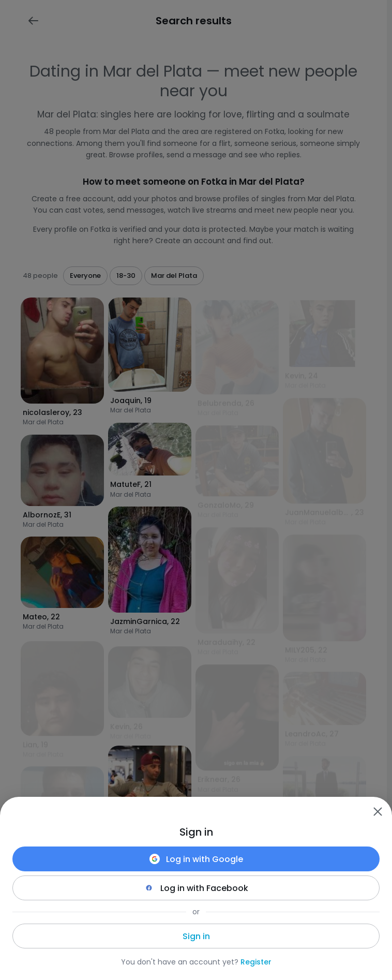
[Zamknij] (378, 811)
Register (256, 962)
